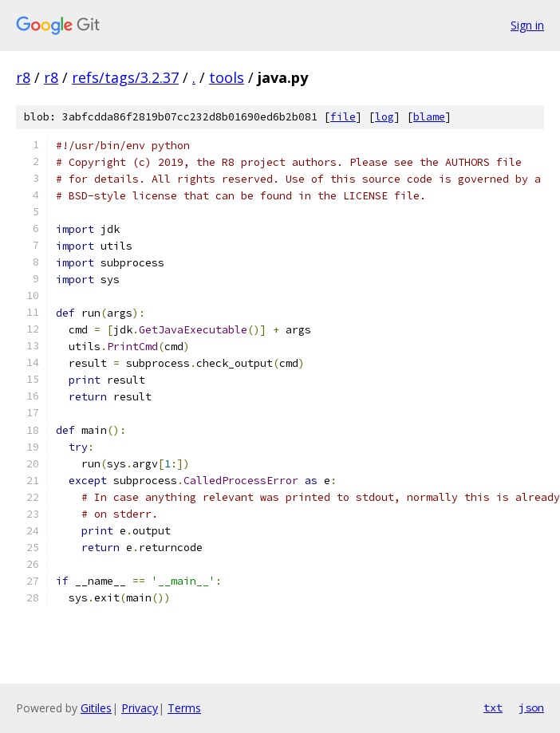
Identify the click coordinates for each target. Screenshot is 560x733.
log (385, 117)
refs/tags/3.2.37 (125, 77)
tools (227, 77)
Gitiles (96, 708)
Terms (184, 708)
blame (429, 117)
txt (493, 707)
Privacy (140, 708)
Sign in (527, 25)
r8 (23, 77)
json (531, 707)
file (343, 117)
